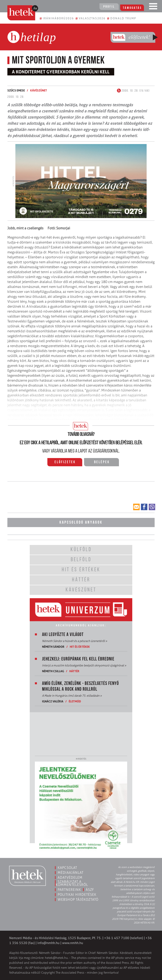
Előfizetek (65, 462)
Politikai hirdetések (77, 895)
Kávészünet (39, 90)
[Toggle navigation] (153, 7)
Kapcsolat (67, 868)
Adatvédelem (70, 877)
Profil (109, 7)
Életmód (75, 701)
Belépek (102, 462)
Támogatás (133, 7)
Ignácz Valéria (53, 701)
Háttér (74, 671)
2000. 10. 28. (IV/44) (133, 91)
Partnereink (69, 890)
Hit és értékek (80, 647)
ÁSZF (90, 890)
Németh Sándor (53, 647)
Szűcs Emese (16, 90)
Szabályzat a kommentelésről (72, 883)
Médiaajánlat (71, 873)
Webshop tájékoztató (78, 899)
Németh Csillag (53, 671)
